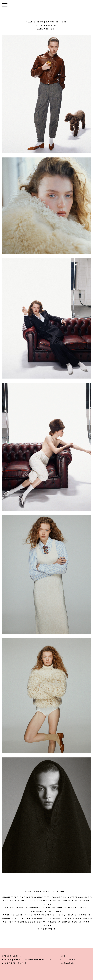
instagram (67, 963)
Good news (68, 960)
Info (63, 956)
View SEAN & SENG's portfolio (46, 892)
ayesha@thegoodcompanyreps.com (27, 960)
